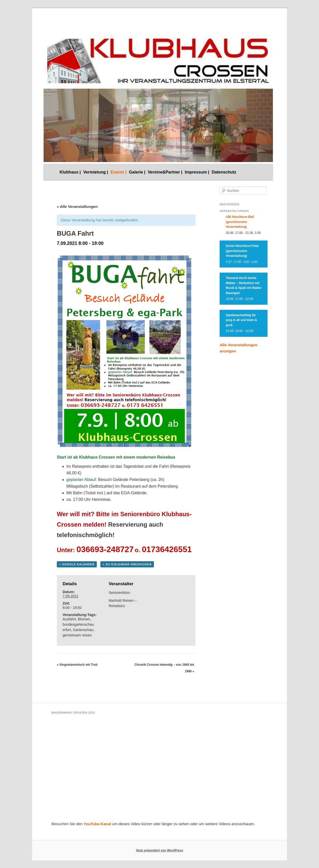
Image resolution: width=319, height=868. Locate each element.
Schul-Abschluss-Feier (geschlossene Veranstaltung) (242, 251)
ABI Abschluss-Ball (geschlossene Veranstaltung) (240, 222)
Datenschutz (224, 172)
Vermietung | (96, 172)
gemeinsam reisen (77, 635)
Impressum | (197, 172)
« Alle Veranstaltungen (77, 206)
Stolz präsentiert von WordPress (159, 850)
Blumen (84, 619)
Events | (118, 172)
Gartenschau (83, 630)
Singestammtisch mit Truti (77, 665)
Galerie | (137, 172)
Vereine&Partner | (165, 172)
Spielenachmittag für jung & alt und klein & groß (241, 320)
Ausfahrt (69, 619)
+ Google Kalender (77, 564)
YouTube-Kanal (97, 824)
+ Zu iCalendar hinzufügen (127, 564)
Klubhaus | (70, 172)
